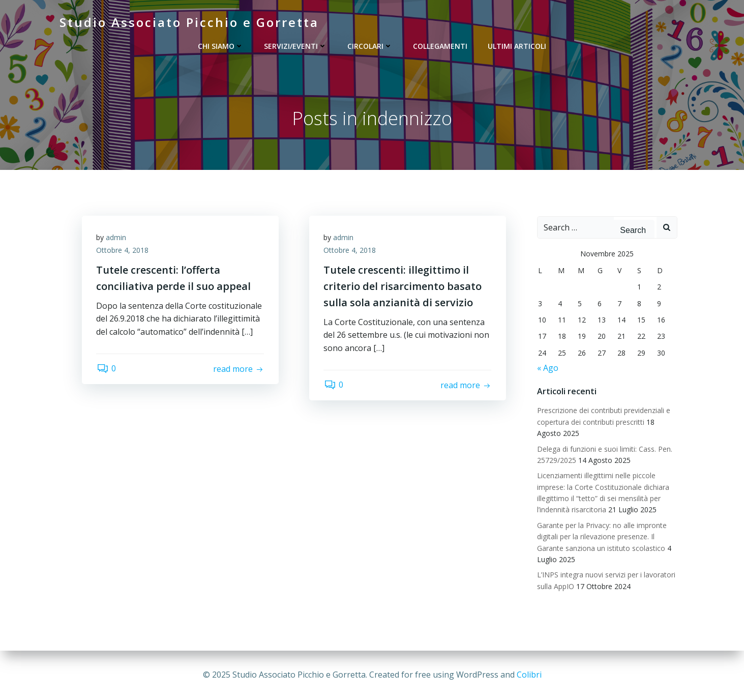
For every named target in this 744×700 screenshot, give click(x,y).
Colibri (529, 675)
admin (117, 238)
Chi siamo (221, 46)
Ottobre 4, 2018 (123, 252)
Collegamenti (440, 46)
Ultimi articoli (517, 46)
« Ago (547, 368)
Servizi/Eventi (295, 46)
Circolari (370, 46)
